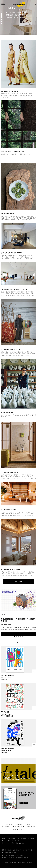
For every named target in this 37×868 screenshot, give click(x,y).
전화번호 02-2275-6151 (8, 858)
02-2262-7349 (21, 843)
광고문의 (17, 841)
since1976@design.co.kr (23, 858)
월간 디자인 (9, 824)
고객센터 (32, 838)
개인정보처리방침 (23, 838)
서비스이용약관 (12, 838)
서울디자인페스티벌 (30, 827)
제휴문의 (11, 841)
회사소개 (4, 838)
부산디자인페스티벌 (18, 829)
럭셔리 (29, 824)
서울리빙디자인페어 (7, 827)
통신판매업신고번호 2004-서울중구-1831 (12, 855)
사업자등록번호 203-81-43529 (9, 853)
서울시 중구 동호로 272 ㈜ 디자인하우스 (12, 850)
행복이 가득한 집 (20, 824)
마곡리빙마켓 (18, 827)
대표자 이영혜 (28, 850)
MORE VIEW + (18, 581)
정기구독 (4, 841)
